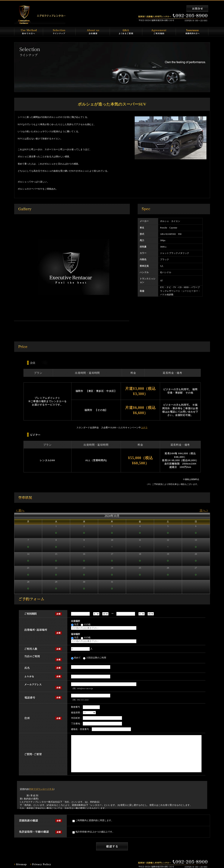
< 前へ (20, 510)
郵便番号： (77, 707)
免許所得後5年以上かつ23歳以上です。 (93, 832)
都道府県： (77, 713)
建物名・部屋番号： (81, 729)
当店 (75, 625)
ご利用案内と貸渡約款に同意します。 (93, 821)
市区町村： (77, 718)
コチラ (144, 428)
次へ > (204, 510)
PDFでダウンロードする (42, 789)
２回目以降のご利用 (95, 658)
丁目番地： (77, 724)
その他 (86, 625)
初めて (76, 658)
